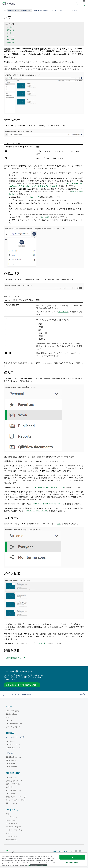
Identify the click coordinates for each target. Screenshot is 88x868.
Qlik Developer (12, 714)
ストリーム (10, 36)
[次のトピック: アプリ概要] (66, 695)
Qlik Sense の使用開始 (42, 10)
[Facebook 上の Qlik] (80, 851)
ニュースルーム (11, 836)
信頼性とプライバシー (14, 784)
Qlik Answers (11, 760)
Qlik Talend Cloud (13, 745)
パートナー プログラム (14, 830)
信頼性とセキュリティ (14, 781)
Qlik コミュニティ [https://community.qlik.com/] (60, 851)
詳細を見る (10, 42)
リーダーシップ (11, 817)
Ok (72, 857)
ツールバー (10, 27)
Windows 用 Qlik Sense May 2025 (20, 10)
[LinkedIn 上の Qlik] (76, 851)
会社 (7, 814)
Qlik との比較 (11, 794)
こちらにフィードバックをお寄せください (22, 685)
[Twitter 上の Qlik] (71, 851)
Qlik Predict (10, 763)
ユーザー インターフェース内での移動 (64, 10)
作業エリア (10, 30)
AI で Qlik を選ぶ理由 (13, 790)
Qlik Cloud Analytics (13, 757)
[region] (44, 860)
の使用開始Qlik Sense (15, 658)
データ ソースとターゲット (16, 800)
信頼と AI (9, 787)
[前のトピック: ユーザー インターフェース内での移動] (22, 695)
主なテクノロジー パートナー (16, 797)
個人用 (9, 33)
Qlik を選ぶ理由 (12, 778)
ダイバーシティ (11, 824)
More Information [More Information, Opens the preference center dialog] (72, 862)
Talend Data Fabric (13, 748)
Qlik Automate (11, 767)
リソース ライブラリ (13, 727)
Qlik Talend (10, 741)
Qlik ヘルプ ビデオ (13, 711)
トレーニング (11, 717)
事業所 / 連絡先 (11, 840)
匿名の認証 (45, 217)
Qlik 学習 (9, 720)
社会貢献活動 (11, 820)
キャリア (9, 833)
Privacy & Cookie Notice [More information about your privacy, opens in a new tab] (38, 865)
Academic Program (13, 827)
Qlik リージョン (12, 803)
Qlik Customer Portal (14, 724)
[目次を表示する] (5, 10)
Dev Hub (34, 197)
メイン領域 (10, 39)
